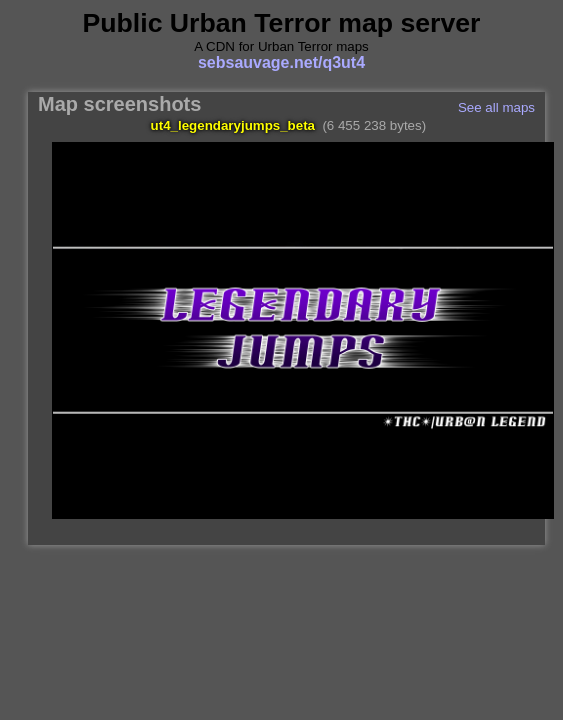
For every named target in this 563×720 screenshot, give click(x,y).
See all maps (496, 107)
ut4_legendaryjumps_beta (233, 125)
